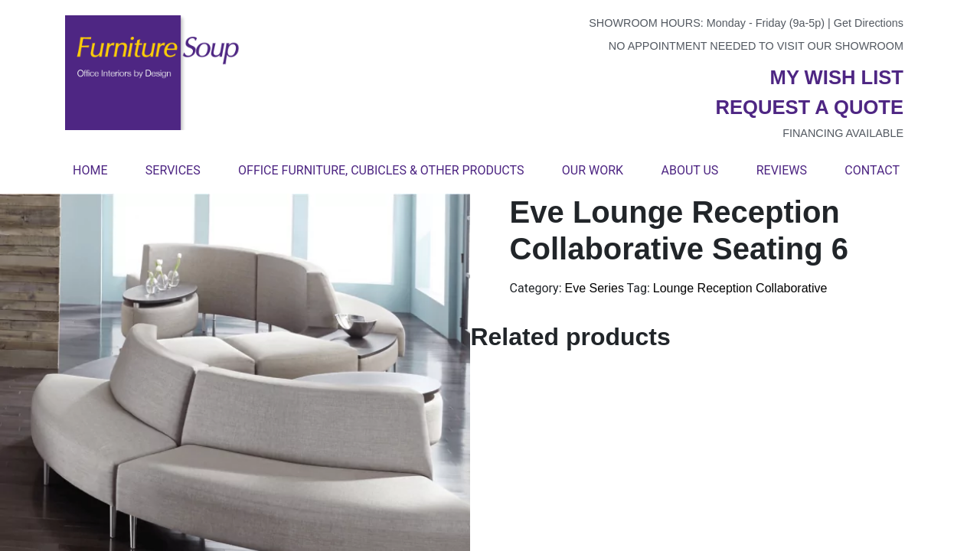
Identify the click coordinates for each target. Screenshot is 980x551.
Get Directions (869, 23)
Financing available (843, 133)
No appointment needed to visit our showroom (756, 46)
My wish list (837, 77)
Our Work (593, 170)
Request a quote (809, 107)
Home (90, 170)
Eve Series (595, 288)
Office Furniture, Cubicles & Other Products (381, 170)
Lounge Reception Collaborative (740, 288)
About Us (689, 170)
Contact (872, 170)
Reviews (782, 170)
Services (173, 170)
